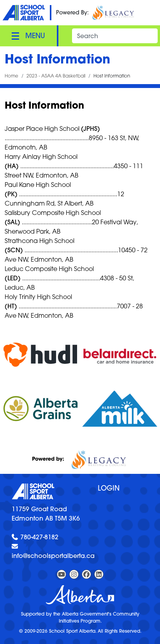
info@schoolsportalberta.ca (53, 556)
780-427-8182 (39, 537)
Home (11, 76)
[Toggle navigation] (28, 36)
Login (109, 488)
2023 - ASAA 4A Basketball (56, 76)
